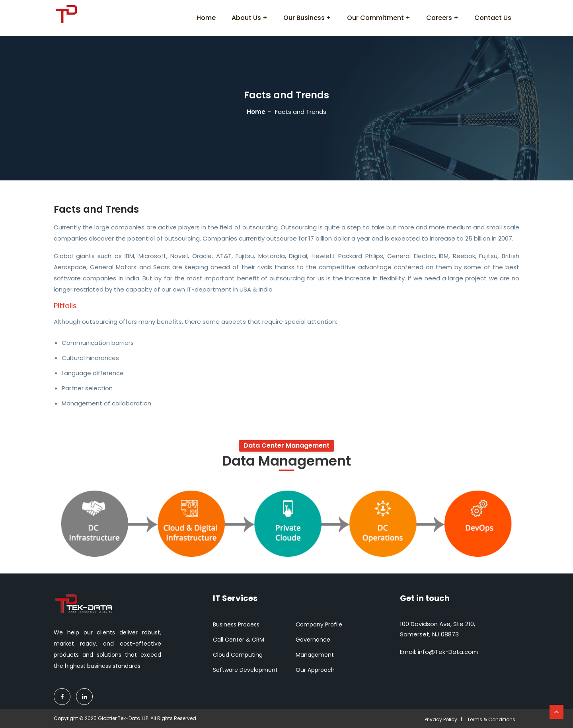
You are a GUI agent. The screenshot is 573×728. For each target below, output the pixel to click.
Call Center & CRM (239, 640)
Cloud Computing (238, 655)
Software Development (245, 670)
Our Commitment (375, 18)
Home (206, 18)
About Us (246, 18)
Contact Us (493, 18)
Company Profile (319, 624)
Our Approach (315, 670)
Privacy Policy (441, 719)
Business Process (236, 624)
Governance (313, 640)
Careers (439, 18)
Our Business (304, 18)
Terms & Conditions (491, 719)
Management (315, 655)
